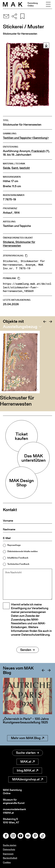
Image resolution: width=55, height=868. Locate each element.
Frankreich (38, 151)
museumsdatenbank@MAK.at (14, 811)
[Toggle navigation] (48, 4)
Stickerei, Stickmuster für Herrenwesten (19, 244)
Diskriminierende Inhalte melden (23, 551)
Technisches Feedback (18, 564)
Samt (15, 168)
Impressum (8, 854)
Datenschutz (9, 849)
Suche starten (27, 753)
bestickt (25, 168)
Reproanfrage (14, 545)
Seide (7, 168)
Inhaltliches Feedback (18, 558)
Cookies (7, 862)
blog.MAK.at (27, 770)
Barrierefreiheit (10, 858)
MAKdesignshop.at (28, 779)
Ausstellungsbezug (20, 327)
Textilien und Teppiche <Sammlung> (26, 138)
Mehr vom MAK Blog (27, 738)
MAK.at (27, 762)
